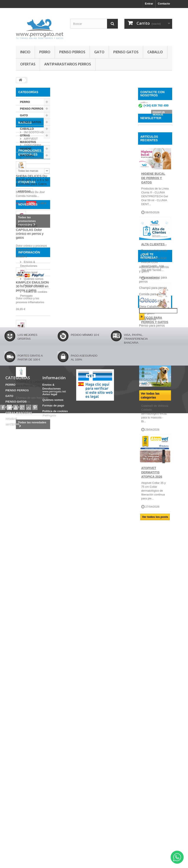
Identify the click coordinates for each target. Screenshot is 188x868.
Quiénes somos (33, 633)
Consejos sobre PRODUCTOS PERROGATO (150, 660)
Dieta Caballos (149, 618)
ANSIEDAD (25, 348)
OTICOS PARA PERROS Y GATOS (155, 353)
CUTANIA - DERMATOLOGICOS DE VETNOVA (156, 428)
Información (29, 609)
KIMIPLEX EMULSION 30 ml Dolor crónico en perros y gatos (32, 454)
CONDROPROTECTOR (33, 335)
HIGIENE (26, 149)
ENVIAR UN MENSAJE (159, 115)
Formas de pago (34, 640)
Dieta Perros (148, 631)
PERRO (45, 52)
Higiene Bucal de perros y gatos (153, 211)
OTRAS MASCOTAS (28, 139)
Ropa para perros (151, 650)
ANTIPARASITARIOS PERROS (68, 64)
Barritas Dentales (30, 358)
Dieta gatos (147, 625)
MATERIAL (27, 155)
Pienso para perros (152, 637)
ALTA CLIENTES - (154, 277)
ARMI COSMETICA (36, 204)
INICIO (25, 52)
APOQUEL (30, 198)
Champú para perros (153, 599)
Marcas (25, 170)
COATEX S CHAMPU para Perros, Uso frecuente (31, 554)
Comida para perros (153, 606)
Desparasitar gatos (152, 612)
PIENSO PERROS (72, 52)
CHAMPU (34, 342)
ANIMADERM (32, 191)
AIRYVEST (30, 185)
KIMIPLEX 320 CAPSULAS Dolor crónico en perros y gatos (30, 400)
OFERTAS (28, 64)
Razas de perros (150, 643)
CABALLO (155, 52)
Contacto (164, 4)
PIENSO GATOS (126, 52)
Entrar (149, 4)
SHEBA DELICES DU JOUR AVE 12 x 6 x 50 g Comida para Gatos (32, 260)
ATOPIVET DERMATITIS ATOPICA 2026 (152, 505)
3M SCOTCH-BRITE (36, 178)
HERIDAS (24, 329)
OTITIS (42, 351)
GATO (99, 52)
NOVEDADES (28, 372)
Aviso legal (30, 627)
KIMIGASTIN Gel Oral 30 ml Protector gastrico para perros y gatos (32, 509)
